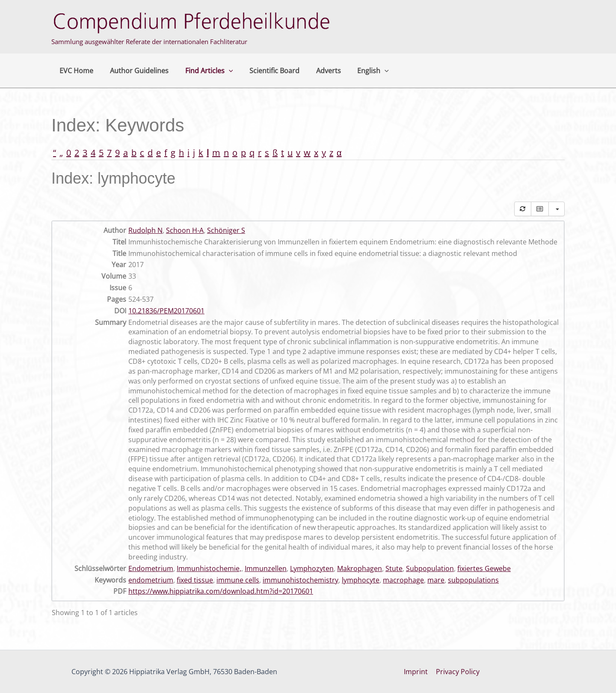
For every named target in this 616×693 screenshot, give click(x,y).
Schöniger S (226, 230)
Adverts (316, 71)
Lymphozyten (312, 568)
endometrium (151, 580)
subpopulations (473, 580)
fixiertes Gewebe (484, 568)
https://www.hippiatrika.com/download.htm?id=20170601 (221, 591)
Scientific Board (265, 71)
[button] (222, 71)
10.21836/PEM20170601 (166, 311)
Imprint (417, 672)
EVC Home (75, 71)
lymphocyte (361, 580)
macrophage (403, 580)
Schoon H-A (185, 230)
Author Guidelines (135, 71)
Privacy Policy (457, 672)
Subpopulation (430, 568)
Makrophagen (360, 568)
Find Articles (202, 71)
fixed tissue (195, 580)
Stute (394, 568)
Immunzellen (266, 568)
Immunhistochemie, (209, 568)
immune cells (238, 580)
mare (436, 580)
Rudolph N (145, 230)
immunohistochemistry (301, 580)
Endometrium (151, 568)
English (358, 71)
